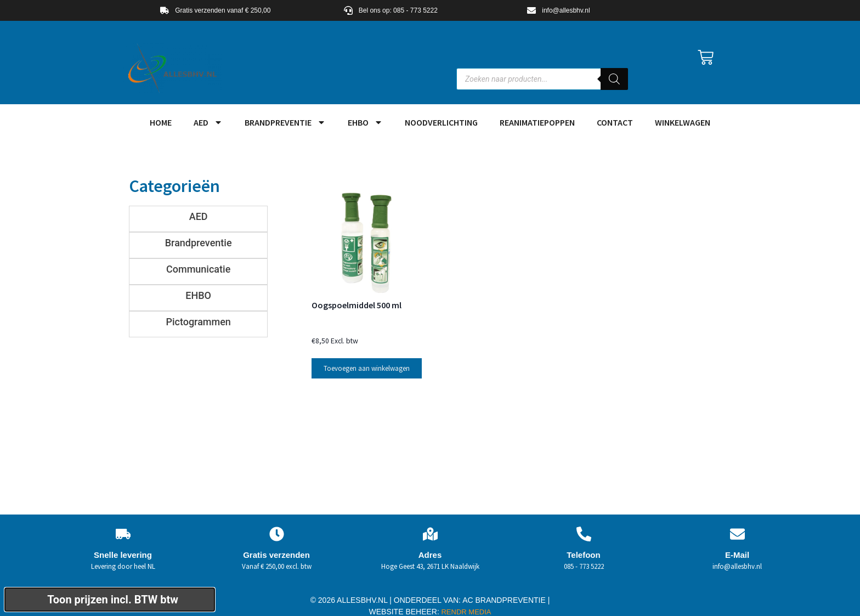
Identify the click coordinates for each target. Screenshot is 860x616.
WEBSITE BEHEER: (404, 604)
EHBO (365, 122)
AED (208, 122)
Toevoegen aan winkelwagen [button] (367, 361)
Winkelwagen (683, 122)
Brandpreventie (285, 122)
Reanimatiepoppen (537, 122)
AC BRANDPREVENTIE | (506, 593)
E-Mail (737, 548)
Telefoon (583, 548)
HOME (161, 122)
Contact (615, 122)
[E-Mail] (737, 527)
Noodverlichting (441, 122)
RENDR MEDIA (465, 605)
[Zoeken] (614, 79)
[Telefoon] (584, 527)
